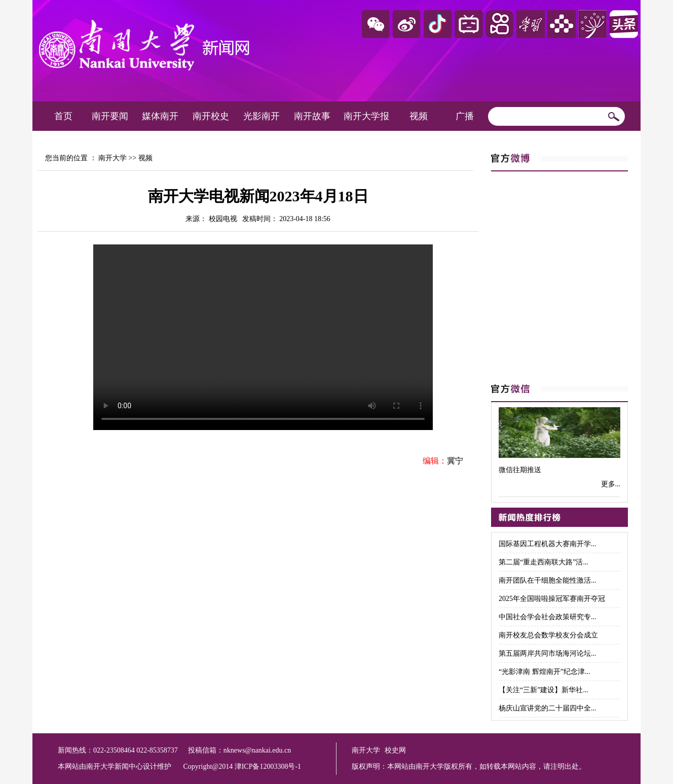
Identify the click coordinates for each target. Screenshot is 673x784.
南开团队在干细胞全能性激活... (548, 580)
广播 (465, 116)
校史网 (395, 750)
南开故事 (312, 116)
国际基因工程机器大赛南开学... (548, 544)
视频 (419, 116)
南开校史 (211, 116)
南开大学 (113, 158)
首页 (63, 116)
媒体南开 (160, 116)
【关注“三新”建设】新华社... (544, 690)
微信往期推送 (520, 470)
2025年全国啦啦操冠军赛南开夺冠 (552, 599)
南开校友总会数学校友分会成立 (548, 635)
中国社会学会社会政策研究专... (548, 617)
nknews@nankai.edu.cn (257, 750)
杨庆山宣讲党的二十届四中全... (548, 708)
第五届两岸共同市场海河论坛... (548, 653)
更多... (611, 484)
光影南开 (261, 116)
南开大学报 (366, 116)
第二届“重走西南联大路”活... (544, 562)
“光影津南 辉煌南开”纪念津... (544, 672)
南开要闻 (110, 116)
